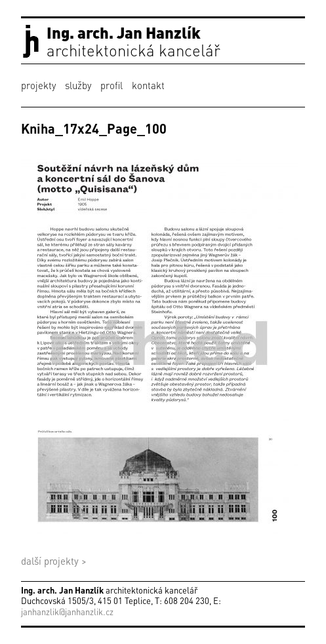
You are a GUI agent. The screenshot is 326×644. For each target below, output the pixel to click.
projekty (38, 85)
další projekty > (54, 561)
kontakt (148, 85)
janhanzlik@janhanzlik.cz (67, 612)
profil (112, 85)
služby (78, 85)
